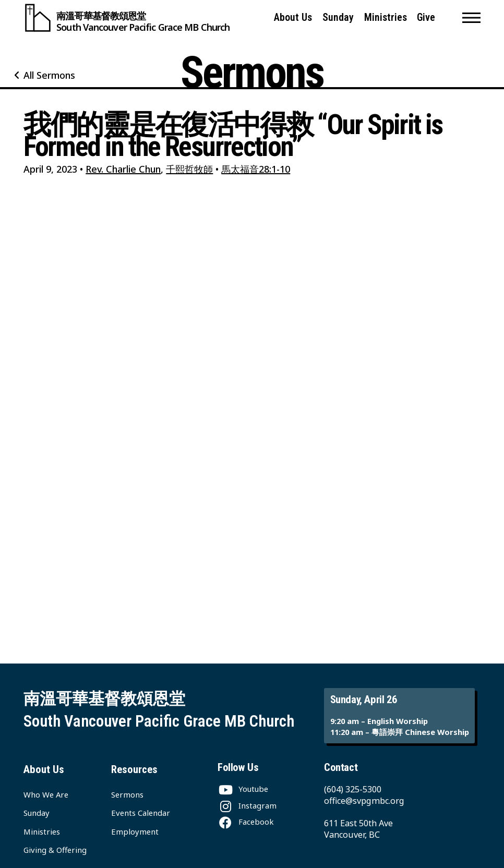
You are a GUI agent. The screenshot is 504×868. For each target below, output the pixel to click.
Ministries (386, 17)
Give (426, 17)
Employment (135, 831)
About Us (293, 17)
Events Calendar (141, 813)
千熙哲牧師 (189, 169)
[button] (471, 18)
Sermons (127, 794)
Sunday (338, 17)
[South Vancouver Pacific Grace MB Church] (127, 18)
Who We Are (46, 794)
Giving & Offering (55, 850)
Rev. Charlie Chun (123, 169)
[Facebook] (245, 822)
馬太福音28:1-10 (256, 169)
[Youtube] (243, 789)
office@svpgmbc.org (364, 801)
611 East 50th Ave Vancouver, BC (358, 829)
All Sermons (49, 75)
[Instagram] (247, 805)
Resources (134, 769)
